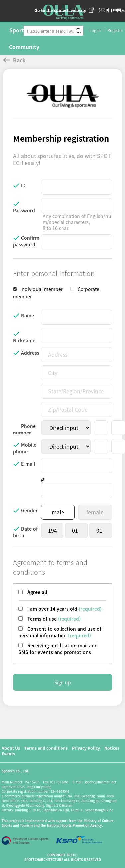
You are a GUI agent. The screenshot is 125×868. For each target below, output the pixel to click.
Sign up (63, 682)
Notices (112, 748)
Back (14, 60)
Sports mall (24, 30)
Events (8, 753)
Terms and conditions (46, 748)
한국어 (104, 10)
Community (24, 47)
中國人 (119, 10)
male (58, 512)
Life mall (72, 30)
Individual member (41, 289)
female (95, 512)
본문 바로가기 (0, 0)
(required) (69, 619)
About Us (11, 748)
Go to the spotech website (60, 10)
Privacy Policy (86, 748)
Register (115, 30)
